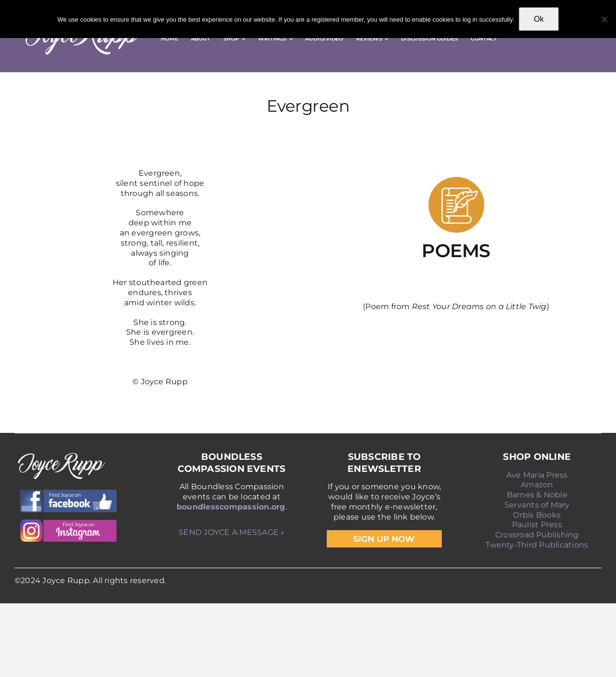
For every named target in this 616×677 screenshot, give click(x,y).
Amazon (537, 485)
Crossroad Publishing (537, 535)
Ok (539, 19)
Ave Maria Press (537, 475)
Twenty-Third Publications (537, 545)
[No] (604, 19)
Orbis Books (537, 515)
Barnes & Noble (537, 495)
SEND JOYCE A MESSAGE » (231, 532)
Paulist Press (537, 525)
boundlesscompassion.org (231, 507)
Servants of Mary (537, 505)
